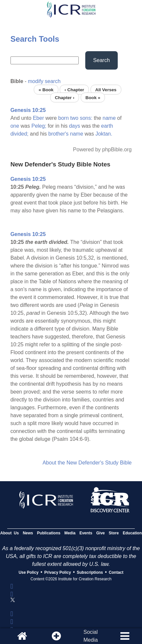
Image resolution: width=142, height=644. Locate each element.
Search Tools (35, 39)
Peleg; (39, 126)
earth (107, 126)
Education (132, 533)
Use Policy (29, 572)
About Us (10, 533)
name (109, 118)
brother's (58, 134)
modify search (44, 81)
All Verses (106, 89)
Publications (49, 533)
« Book (46, 89)
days (74, 126)
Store (114, 533)
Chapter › (65, 97)
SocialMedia (91, 636)
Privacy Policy (58, 572)
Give (101, 533)
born (64, 118)
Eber (38, 118)
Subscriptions (90, 572)
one (15, 126)
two (74, 118)
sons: (86, 118)
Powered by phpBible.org (102, 150)
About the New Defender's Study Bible (87, 463)
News (28, 533)
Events (86, 533)
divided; (20, 134)
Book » (93, 97)
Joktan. (104, 134)
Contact (116, 572)
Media (70, 533)
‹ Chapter (74, 89)
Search (101, 60)
